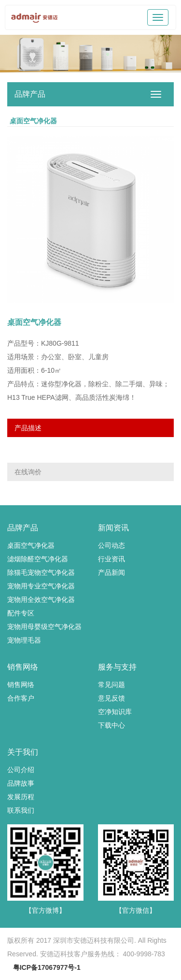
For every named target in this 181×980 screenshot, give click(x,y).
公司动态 (111, 545)
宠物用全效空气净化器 (41, 600)
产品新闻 (111, 572)
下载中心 (111, 725)
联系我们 (21, 810)
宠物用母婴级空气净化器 (44, 627)
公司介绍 (21, 770)
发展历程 (21, 797)
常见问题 (111, 685)
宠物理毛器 (24, 640)
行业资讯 (111, 559)
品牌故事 (21, 783)
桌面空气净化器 (31, 545)
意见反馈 (111, 698)
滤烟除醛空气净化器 (38, 559)
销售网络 (21, 685)
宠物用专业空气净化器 (41, 586)
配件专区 (21, 613)
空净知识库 (115, 712)
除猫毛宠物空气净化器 (41, 572)
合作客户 (21, 698)
